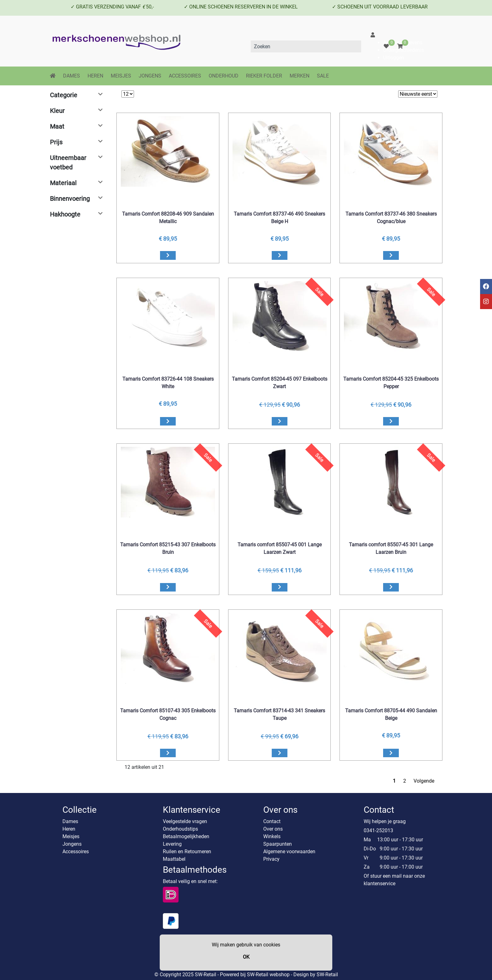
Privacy (271, 859)
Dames (70, 821)
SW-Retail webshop (268, 975)
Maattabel (174, 859)
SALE (323, 76)
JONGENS (150, 76)
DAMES (72, 76)
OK (246, 957)
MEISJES (121, 76)
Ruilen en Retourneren (187, 851)
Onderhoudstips (180, 829)
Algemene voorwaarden (289, 851)
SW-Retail (327, 975)
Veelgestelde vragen (185, 821)
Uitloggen (394, 58)
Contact (272, 821)
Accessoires (76, 851)
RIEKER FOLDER (264, 76)
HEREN (95, 76)
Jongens (72, 844)
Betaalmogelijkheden (186, 836)
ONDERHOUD (224, 76)
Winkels (272, 836)
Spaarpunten (278, 844)
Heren (69, 829)
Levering (172, 844)
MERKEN (299, 76)
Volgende (424, 781)
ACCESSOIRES (185, 76)
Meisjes (71, 836)
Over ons (273, 829)
